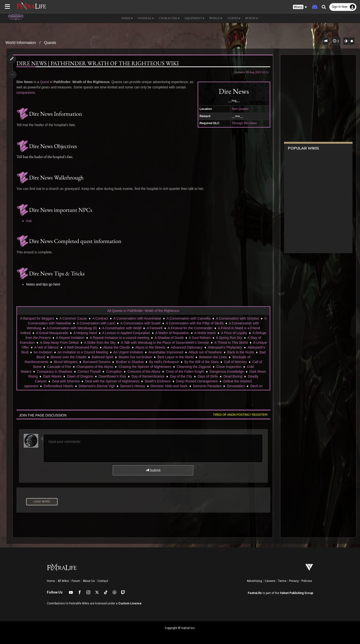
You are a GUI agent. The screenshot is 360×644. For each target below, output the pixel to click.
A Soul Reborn (200, 338)
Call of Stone (60, 367)
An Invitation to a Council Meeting (132, 352)
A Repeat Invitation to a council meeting (119, 338)
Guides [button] (234, 18)
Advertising (254, 581)
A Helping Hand (85, 333)
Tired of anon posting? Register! (239, 415)
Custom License (130, 603)
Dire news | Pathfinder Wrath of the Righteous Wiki (99, 63)
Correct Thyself (123, 372)
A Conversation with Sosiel (140, 323)
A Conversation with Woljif (122, 328)
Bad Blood (82, 357)
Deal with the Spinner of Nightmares (125, 381)
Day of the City (214, 376)
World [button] (216, 18)
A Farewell (154, 328)
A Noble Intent (205, 333)
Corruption (148, 372)
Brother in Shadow (160, 362)
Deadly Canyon (48, 381)
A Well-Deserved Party (106, 347)
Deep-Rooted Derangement (210, 381)
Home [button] (127, 18)
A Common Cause (73, 318)
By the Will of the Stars (232, 362)
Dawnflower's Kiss (145, 376)
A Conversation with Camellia (188, 318)
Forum (76, 581)
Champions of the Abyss (123, 367)
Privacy (294, 581)
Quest (46, 82)
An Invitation (92, 352)
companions (27, 93)
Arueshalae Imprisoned (215, 352)
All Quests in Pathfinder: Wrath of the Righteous (143, 311)
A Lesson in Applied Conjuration (126, 333)
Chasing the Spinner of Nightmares (173, 367)
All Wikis (63, 581)
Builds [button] (252, 18)
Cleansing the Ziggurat (222, 367)
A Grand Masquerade (52, 333)
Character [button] (169, 18)
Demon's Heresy (132, 386)
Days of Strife (241, 376)
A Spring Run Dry (229, 338)
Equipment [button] (195, 18)
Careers (270, 581)
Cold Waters (56, 372)
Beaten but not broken (180, 357)
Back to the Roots (56, 357)
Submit (153, 470)
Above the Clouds (142, 347)
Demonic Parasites (207, 386)
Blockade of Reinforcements (57, 362)
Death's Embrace (171, 381)
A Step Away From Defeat (65, 343)
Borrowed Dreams (127, 362)
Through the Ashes (243, 123)
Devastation (236, 386)
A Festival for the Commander (190, 328)
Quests (50, 43)
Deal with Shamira (79, 381)
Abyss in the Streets (176, 347)
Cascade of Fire (87, 367)
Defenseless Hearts (58, 386)
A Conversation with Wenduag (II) (71, 328)
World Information (21, 43)
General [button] (146, 18)
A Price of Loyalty (234, 333)
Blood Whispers (96, 362)
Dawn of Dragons (113, 376)
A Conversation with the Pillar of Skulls (194, 323)
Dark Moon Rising (57, 376)
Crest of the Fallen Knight (219, 372)
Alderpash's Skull (64, 352)
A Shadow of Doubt (169, 338)
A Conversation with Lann (96, 323)
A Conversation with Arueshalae (137, 318)
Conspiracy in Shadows (89, 372)
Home (51, 581)
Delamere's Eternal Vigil (97, 386)
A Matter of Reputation (172, 333)
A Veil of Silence (72, 347)
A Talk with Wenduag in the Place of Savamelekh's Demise (171, 343)
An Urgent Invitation (177, 352)
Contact (103, 581)
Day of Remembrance (181, 376)
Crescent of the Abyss (178, 372)
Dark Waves (85, 376)
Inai (30, 221)
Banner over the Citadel (113, 357)
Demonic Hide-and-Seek (169, 386)
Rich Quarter (239, 109)
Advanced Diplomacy (212, 347)
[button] (300, 7)
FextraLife (255, 593)
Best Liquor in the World (221, 357)
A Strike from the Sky (105, 343)
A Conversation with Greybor (237, 318)
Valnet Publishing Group (296, 593)
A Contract (100, 318)
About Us (89, 581)
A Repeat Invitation (70, 338)
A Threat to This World (237, 343)
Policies (307, 581)
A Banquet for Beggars (37, 318)
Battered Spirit (147, 357)
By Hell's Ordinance (194, 362)
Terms (282, 581)
